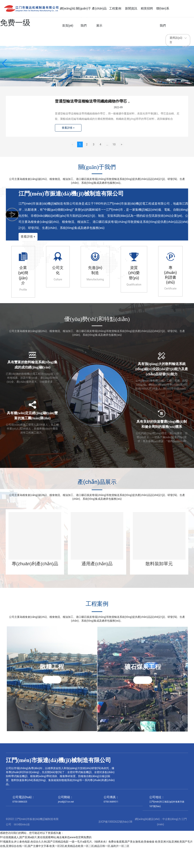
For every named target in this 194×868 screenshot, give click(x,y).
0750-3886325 (20, 821)
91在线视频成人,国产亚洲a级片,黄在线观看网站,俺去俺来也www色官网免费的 (46, 857)
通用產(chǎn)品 (97, 563)
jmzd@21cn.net (66, 821)
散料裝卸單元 (159, 563)
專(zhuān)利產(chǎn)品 (35, 563)
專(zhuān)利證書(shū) (171, 275)
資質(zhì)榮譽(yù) (134, 273)
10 (114, 144)
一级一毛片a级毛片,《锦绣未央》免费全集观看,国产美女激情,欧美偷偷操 (112, 861)
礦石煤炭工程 (143, 669)
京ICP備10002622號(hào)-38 (115, 841)
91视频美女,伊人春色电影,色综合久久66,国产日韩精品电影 (34, 861)
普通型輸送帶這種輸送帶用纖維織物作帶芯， (93, 102)
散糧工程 (52, 669)
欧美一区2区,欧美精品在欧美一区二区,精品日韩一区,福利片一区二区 (89, 866)
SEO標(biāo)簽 (22, 844)
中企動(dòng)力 (172, 839)
